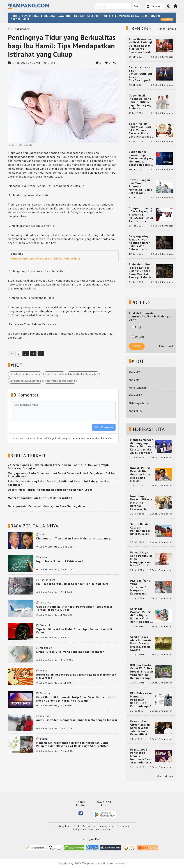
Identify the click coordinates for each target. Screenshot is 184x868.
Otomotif (45, 625)
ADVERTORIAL (31, 16)
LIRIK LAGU (48, 16)
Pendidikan (46, 648)
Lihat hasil (166, 346)
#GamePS (134, 380)
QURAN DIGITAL (151, 16)
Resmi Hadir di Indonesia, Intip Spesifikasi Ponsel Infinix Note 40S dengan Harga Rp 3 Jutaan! (76, 699)
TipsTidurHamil (54, 374)
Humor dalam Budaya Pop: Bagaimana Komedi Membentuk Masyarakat (76, 676)
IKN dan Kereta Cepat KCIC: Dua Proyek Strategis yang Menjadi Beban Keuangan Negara (142, 672)
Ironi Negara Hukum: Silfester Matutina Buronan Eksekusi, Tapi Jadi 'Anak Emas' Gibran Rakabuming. (142, 503)
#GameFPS (135, 411)
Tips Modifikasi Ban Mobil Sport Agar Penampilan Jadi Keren (74, 631)
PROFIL (15, 16)
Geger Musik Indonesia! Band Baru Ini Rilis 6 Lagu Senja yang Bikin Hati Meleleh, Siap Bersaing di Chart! (141, 102)
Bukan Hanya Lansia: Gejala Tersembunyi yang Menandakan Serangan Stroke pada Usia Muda (141, 158)
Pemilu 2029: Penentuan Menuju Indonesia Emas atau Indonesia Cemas (141, 756)
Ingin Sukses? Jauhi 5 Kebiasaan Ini (61, 561)
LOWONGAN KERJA (127, 16)
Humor (43, 671)
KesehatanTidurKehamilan (25, 381)
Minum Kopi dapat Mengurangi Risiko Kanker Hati (45, 259)
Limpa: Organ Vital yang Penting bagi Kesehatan (70, 652)
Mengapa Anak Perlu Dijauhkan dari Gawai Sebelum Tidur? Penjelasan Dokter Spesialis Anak (61, 475)
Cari (136, 6)
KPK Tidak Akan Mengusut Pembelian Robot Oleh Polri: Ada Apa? (141, 700)
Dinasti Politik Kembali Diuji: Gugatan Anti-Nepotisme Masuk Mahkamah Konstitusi (140, 475)
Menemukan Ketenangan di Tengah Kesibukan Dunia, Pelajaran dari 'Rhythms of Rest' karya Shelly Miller (73, 744)
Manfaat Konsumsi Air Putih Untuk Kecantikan (40, 498)
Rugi (136, 327)
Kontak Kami (103, 830)
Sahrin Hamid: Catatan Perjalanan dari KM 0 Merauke (141, 529)
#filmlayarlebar (139, 403)
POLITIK (108, 16)
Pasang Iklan (106, 826)
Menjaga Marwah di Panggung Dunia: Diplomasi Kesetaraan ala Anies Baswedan (142, 446)
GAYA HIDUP (65, 16)
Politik (43, 535)
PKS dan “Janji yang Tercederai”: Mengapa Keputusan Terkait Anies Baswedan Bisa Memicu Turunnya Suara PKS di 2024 (142, 587)
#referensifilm (138, 388)
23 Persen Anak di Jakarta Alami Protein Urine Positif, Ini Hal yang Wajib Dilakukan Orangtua (58, 467)
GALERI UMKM (20, 19)
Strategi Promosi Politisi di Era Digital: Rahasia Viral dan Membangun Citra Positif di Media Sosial (142, 615)
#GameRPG (135, 395)
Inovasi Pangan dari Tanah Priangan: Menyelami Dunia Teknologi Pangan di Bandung (141, 187)
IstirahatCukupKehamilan (83, 374)
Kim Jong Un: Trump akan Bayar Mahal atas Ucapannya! (74, 538)
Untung (138, 337)
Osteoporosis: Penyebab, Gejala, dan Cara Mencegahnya (47, 506)
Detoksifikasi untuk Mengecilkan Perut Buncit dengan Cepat (50, 490)
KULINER (80, 16)
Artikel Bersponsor (85, 826)
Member (154, 6)
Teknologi (45, 693)
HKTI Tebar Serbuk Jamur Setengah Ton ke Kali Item (72, 584)
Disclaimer (123, 826)
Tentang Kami (63, 826)
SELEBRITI (94, 16)
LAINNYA (167, 19)
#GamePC (134, 372)
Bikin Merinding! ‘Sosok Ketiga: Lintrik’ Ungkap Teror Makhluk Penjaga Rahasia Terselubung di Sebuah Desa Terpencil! (140, 271)
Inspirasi (44, 557)
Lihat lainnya (167, 29)
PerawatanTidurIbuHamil (60, 381)
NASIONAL (45, 603)
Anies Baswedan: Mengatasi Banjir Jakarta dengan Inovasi (77, 720)
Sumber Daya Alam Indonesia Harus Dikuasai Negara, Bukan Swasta (141, 643)
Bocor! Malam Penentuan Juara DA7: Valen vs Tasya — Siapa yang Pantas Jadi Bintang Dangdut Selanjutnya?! (141, 130)
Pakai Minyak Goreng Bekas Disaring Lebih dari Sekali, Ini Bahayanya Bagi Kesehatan (59, 483)
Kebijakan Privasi (83, 830)
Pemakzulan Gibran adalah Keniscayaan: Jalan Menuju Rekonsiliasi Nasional (140, 728)
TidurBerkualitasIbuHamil (25, 374)
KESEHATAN (22, 29)
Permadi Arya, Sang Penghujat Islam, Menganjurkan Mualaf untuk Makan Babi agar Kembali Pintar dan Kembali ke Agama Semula (142, 559)
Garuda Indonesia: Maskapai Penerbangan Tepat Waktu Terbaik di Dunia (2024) (74, 608)
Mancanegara (47, 580)
